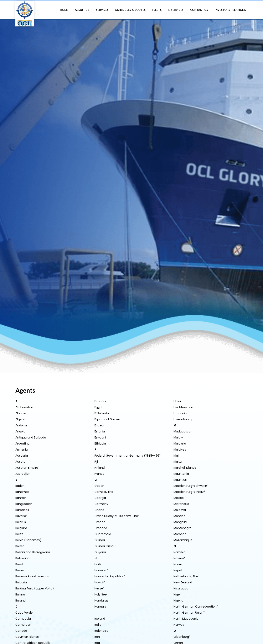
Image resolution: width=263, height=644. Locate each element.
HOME (64, 10)
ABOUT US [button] (82, 10)
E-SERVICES (176, 10)
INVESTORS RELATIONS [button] (230, 10)
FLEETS (157, 10)
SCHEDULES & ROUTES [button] (130, 10)
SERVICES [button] (102, 10)
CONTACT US (199, 10)
